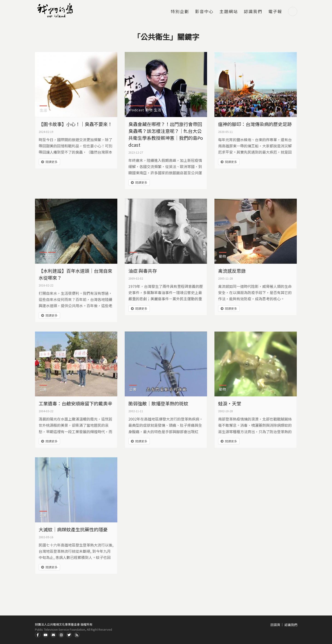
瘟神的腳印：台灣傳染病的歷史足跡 (255, 124)
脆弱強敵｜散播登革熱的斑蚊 (158, 403)
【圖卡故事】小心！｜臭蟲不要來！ (75, 124)
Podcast (137, 110)
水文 (43, 256)
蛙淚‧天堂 (230, 403)
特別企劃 (180, 12)
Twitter (69, 635)
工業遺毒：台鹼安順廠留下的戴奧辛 (75, 403)
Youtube (46, 635)
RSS (77, 635)
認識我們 (253, 12)
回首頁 (275, 625)
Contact (53, 635)
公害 (133, 256)
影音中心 (204, 12)
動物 (149, 110)
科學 (223, 110)
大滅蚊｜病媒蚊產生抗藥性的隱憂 (73, 529)
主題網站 (229, 12)
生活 (43, 110)
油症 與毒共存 (143, 271)
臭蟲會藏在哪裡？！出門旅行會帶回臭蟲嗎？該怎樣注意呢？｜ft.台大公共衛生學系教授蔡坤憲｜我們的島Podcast (166, 134)
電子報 (275, 12)
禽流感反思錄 (232, 271)
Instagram (61, 635)
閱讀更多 (52, 162)
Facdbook (38, 635)
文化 (240, 110)
